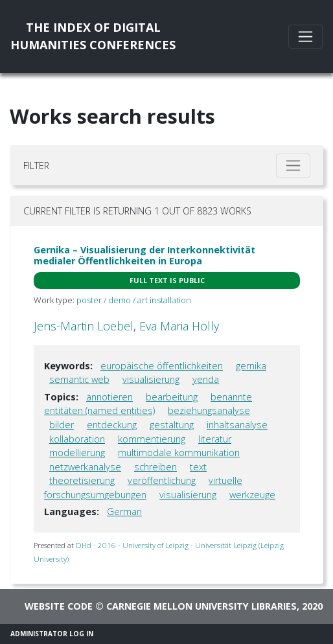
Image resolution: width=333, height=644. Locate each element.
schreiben (155, 467)
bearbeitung (172, 397)
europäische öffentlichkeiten (162, 366)
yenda (206, 379)
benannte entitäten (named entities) (148, 404)
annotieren (109, 397)
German (124, 512)
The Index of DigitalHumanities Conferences (93, 36)
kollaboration (77, 439)
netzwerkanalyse (85, 467)
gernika (251, 366)
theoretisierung (82, 480)
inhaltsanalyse (237, 425)
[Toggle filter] (293, 166)
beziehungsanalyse (209, 410)
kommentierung (152, 439)
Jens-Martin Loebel (84, 326)
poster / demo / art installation (134, 300)
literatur (215, 439)
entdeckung (112, 425)
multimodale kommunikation (179, 453)
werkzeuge (252, 495)
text (198, 467)
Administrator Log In (52, 634)
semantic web (79, 379)
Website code (59, 606)
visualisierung (151, 379)
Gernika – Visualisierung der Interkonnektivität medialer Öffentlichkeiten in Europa (144, 255)
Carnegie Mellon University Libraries (201, 606)
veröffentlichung (162, 480)
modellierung (77, 453)
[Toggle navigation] (305, 37)
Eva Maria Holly (179, 326)
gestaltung (172, 425)
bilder (62, 425)
